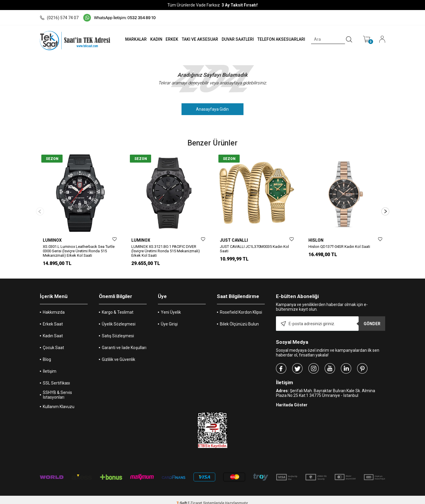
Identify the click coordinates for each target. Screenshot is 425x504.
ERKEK (169, 39)
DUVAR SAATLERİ (236, 39)
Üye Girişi (169, 318)
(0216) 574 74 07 (59, 18)
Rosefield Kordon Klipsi (241, 306)
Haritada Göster (292, 398)
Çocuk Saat (53, 341)
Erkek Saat (53, 318)
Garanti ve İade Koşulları (124, 341)
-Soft (182, 497)
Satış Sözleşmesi (118, 329)
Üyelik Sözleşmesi (119, 318)
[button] (385, 208)
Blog (47, 353)
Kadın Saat (53, 329)
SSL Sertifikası (56, 377)
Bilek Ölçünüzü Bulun (239, 318)
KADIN (153, 39)
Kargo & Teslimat (118, 306)
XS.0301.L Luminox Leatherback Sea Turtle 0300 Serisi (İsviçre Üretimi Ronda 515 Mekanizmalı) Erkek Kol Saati (79, 251)
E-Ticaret (195, 497)
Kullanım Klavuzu (59, 400)
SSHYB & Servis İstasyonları (57, 388)
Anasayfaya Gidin (213, 109)
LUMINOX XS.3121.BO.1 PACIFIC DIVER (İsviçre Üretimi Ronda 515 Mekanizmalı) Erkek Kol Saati (166, 251)
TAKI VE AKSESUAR (198, 39)
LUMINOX (52, 240)
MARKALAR (132, 39)
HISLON (316, 240)
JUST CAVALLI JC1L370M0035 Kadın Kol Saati (254, 249)
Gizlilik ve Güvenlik (118, 353)
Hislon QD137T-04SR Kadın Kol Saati (339, 247)
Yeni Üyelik (171, 306)
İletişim (50, 365)
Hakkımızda (54, 306)
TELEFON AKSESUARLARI (280, 39)
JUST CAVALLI (234, 240)
